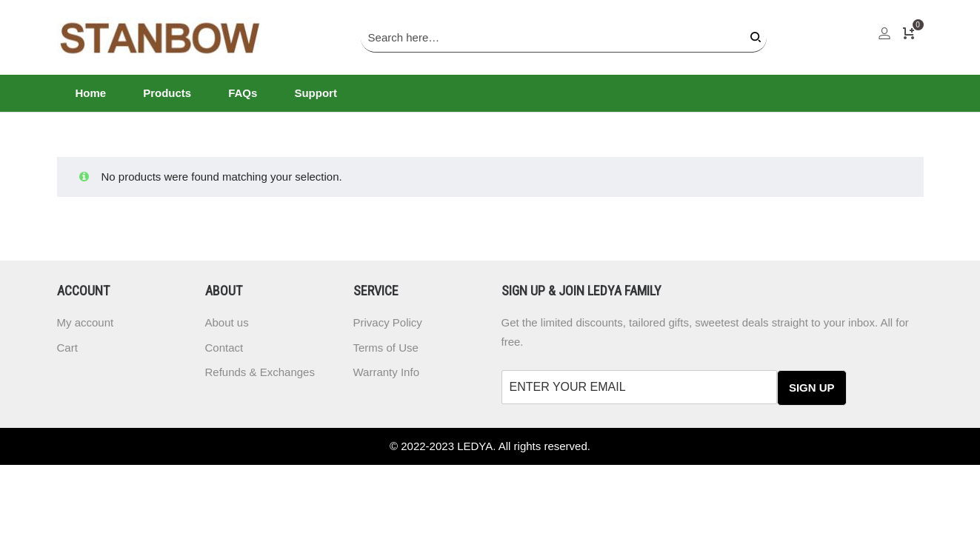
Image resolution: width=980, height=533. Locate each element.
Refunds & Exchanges (260, 372)
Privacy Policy (388, 322)
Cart (67, 348)
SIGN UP (812, 388)
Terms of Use (386, 348)
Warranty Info (386, 372)
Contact (224, 348)
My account (86, 322)
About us (227, 322)
